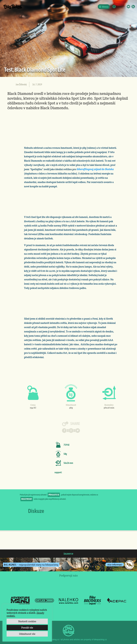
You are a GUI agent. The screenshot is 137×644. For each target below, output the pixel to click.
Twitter (124, 7)
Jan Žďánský (21, 84)
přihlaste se (54, 495)
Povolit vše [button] (27, 628)
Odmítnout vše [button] (27, 634)
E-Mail (128, 7)
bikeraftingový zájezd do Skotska (95, 169)
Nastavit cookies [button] (27, 621)
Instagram (119, 7)
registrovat (27, 499)
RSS (133, 7)
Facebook (114, 7)
